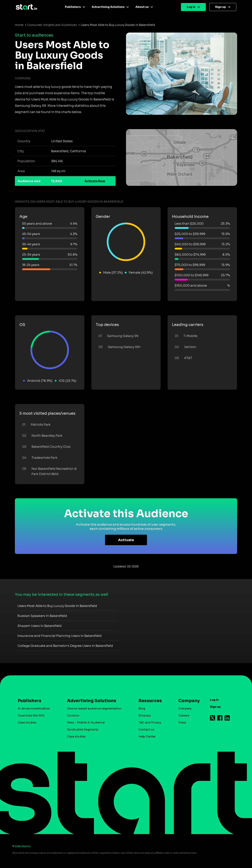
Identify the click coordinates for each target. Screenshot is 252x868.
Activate (126, 540)
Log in (191, 7)
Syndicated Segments (83, 730)
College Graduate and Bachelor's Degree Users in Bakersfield (65, 646)
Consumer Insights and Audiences (52, 25)
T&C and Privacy (150, 723)
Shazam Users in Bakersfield (40, 626)
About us (142, 7)
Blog (142, 709)
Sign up (220, 7)
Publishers (73, 7)
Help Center (147, 737)
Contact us (146, 730)
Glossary (145, 716)
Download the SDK (31, 716)
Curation (73, 716)
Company (187, 701)
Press (182, 723)
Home (19, 25)
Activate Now (95, 181)
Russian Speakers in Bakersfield (42, 616)
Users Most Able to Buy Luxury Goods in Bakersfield (57, 606)
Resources (150, 701)
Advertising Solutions (108, 7)
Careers (184, 716)
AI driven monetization (34, 709)
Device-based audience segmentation (94, 709)
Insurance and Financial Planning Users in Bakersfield (60, 636)
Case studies (27, 723)
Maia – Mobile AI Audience (86, 723)
